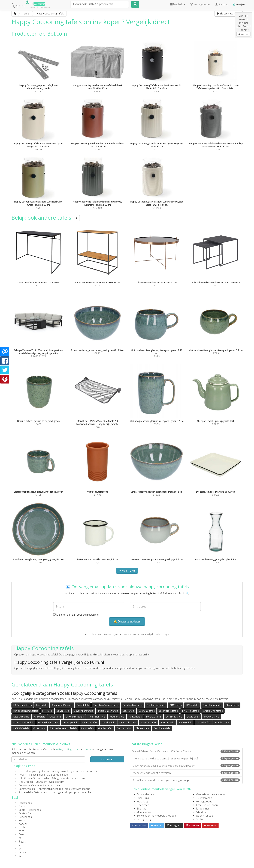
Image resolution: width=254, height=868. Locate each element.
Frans (22, 806)
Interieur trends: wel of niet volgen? (186, 773)
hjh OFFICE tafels (190, 711)
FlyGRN (22, 775)
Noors (22, 820)
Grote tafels (39, 728)
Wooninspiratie (204, 816)
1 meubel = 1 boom (207, 805)
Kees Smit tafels (21, 717)
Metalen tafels (222, 723)
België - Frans (26, 813)
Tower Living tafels (212, 705)
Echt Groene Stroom (30, 778)
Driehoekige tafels (156, 705)
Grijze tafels (55, 717)
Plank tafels (39, 717)
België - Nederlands (30, 810)
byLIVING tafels (212, 717)
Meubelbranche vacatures (211, 794)
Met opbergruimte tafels (26, 711)
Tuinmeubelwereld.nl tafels (63, 728)
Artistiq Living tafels (213, 711)
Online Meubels (146, 794)
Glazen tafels (232, 705)
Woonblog (143, 801)
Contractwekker (27, 789)
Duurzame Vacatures (30, 785)
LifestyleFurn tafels (168, 711)
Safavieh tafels (203, 723)
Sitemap (141, 809)
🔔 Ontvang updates (127, 621)
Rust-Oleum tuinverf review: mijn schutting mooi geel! (186, 780)
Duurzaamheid (204, 798)
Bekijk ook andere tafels (46, 218)
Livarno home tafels (48, 723)
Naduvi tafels (135, 717)
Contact (200, 819)
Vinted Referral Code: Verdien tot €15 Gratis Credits (186, 751)
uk (20, 849)
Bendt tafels (83, 705)
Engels (22, 841)
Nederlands (25, 803)
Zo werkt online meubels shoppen (156, 816)
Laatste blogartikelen (146, 744)
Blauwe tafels (142, 728)
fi (19, 845)
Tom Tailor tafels (97, 717)
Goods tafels (108, 723)
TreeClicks (24, 771)
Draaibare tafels (162, 728)
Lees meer (243, 34)
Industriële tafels (128, 723)
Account (222, 4)
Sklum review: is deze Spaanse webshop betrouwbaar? (186, 766)
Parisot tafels (167, 723)
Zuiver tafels (63, 711)
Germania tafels (147, 711)
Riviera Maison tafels (108, 711)
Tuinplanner (202, 809)
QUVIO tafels (193, 717)
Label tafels (128, 711)
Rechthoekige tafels (133, 705)
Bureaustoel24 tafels (62, 705)
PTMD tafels (176, 705)
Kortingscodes (204, 801)
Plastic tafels (87, 728)
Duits (21, 834)
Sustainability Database (32, 792)
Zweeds (23, 824)
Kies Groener (26, 782)
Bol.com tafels (124, 728)
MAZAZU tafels (154, 717)
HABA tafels (192, 705)
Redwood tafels (148, 723)
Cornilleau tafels (174, 717)
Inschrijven (107, 759)
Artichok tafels (117, 717)
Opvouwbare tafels (83, 711)
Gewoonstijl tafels (75, 717)
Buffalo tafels (185, 723)
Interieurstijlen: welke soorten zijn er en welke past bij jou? (186, 758)
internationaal (52, 785)
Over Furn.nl (143, 798)
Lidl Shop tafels (70, 723)
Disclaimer (143, 805)
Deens (22, 852)
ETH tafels (47, 711)
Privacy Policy (144, 819)
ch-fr (21, 831)
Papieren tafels (90, 723)
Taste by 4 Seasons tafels (106, 705)
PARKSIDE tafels (21, 728)
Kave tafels (42, 705)
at (20, 856)
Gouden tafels (105, 728)
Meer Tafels (127, 571)
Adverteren (202, 812)
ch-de (22, 827)
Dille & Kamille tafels (24, 723)
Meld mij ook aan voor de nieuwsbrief (76, 615)
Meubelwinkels (145, 812)
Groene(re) (39, 4)
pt (20, 838)
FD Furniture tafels (22, 705)
